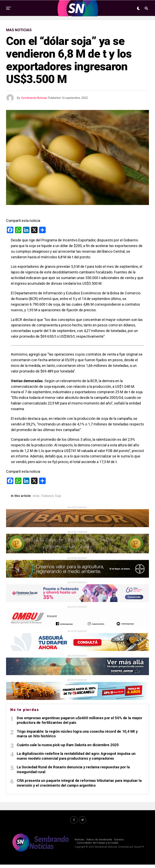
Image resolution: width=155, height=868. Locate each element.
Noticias (79, 843)
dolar (36, 496)
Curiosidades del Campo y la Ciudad (97, 846)
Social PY (139, 850)
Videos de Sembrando (99, 843)
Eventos (119, 843)
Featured (47, 496)
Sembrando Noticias (34, 98)
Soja (58, 496)
